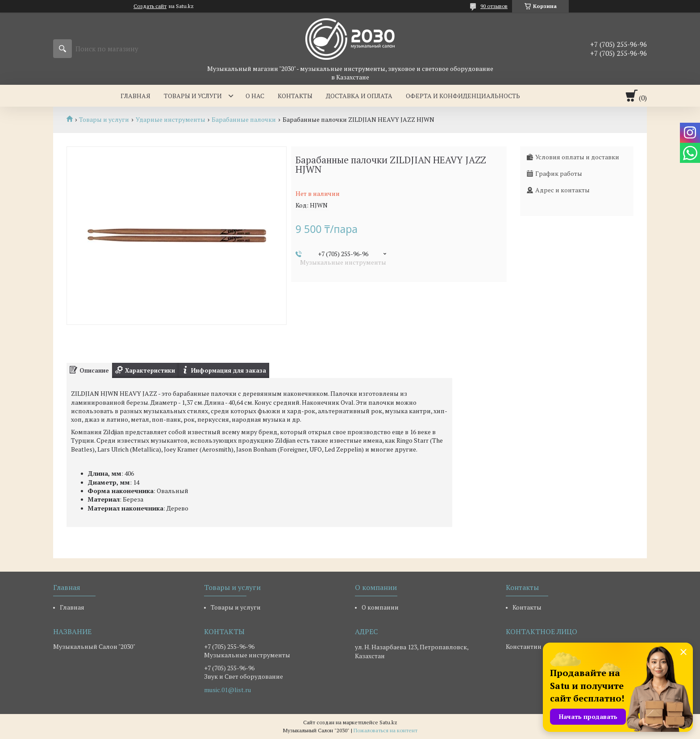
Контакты (295, 96)
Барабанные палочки (244, 120)
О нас (255, 96)
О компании (380, 607)
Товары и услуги (193, 96)
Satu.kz (388, 722)
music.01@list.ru (227, 690)
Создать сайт (150, 6)
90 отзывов (494, 6)
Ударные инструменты (171, 120)
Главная (135, 96)
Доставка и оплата (359, 96)
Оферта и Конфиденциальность (463, 96)
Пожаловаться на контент (385, 730)
